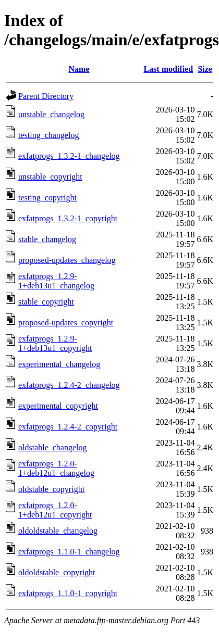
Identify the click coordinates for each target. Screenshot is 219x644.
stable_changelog (47, 239)
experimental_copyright (58, 406)
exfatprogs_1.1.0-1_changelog (69, 552)
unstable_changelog (51, 114)
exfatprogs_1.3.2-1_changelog (69, 156)
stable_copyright (46, 302)
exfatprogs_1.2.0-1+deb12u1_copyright (55, 510)
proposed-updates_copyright (66, 323)
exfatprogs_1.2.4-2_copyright (68, 427)
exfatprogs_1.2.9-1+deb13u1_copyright (55, 343)
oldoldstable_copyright (57, 572)
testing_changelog (48, 135)
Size (205, 69)
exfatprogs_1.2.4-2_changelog (69, 385)
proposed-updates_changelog (67, 260)
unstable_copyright (50, 177)
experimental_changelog (59, 364)
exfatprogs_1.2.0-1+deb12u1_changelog (56, 468)
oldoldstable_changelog (58, 531)
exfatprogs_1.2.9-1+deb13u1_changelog (56, 281)
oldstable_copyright (51, 489)
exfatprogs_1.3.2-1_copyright (68, 218)
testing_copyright (47, 198)
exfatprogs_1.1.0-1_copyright (68, 593)
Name (79, 69)
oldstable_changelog (53, 447)
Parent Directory (46, 96)
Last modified (168, 69)
